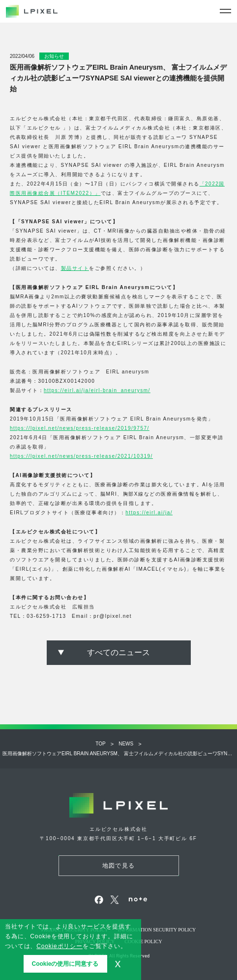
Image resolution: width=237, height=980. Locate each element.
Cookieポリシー (59, 946)
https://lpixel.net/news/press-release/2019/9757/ (80, 428)
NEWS (126, 744)
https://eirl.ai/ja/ (149, 513)
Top (100, 744)
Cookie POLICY (143, 941)
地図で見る (118, 866)
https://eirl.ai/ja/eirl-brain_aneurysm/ (97, 390)
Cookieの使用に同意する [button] (65, 964)
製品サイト (75, 268)
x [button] (118, 963)
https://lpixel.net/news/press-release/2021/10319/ (81, 456)
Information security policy (157, 930)
